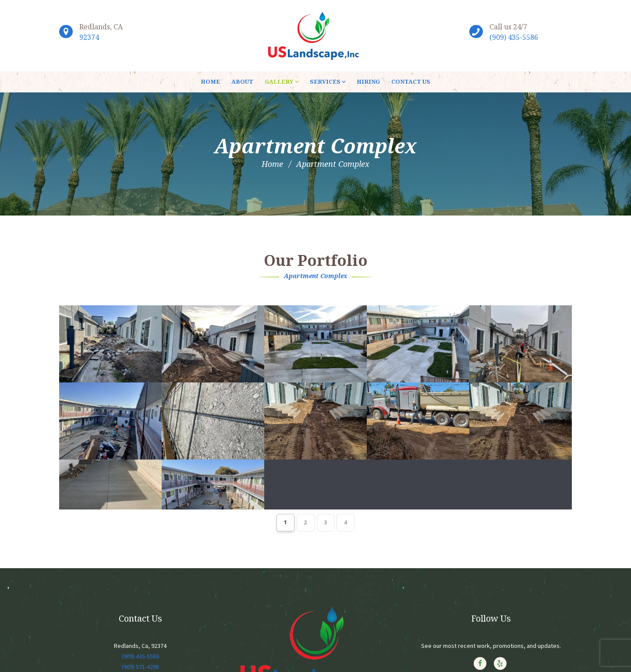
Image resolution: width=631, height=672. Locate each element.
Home (272, 164)
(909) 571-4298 (140, 661)
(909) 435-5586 (514, 37)
